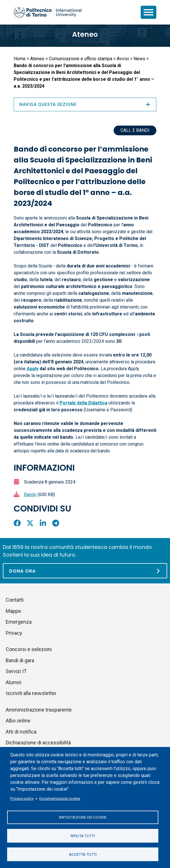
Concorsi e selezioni (29, 649)
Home (20, 59)
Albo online (18, 721)
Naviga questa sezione (85, 104)
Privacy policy (22, 798)
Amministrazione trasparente (39, 710)
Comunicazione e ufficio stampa (81, 59)
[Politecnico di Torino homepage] (48, 12)
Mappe (13, 611)
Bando (30, 495)
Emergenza (19, 622)
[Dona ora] (85, 571)
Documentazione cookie (60, 798)
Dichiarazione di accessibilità (38, 743)
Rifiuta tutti (83, 835)
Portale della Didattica (83, 403)
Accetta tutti (83, 854)
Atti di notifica (21, 732)
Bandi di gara (20, 660)
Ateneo (85, 34)
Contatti (15, 600)
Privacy (14, 633)
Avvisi (123, 59)
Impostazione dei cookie (83, 817)
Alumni (14, 682)
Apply (33, 369)
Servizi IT (16, 671)
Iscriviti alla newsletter (31, 693)
